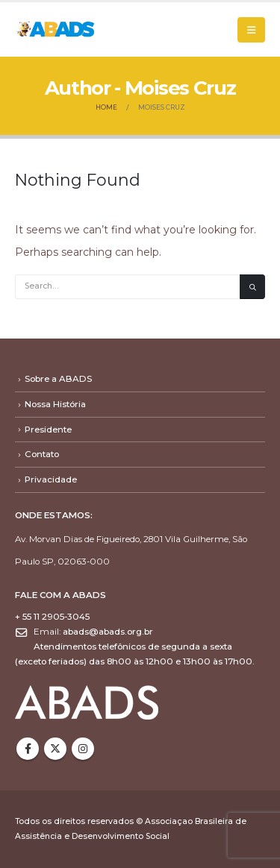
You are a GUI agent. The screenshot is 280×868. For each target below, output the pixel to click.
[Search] (252, 287)
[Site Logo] (56, 29)
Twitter (55, 749)
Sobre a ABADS (58, 379)
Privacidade (51, 479)
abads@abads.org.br (108, 632)
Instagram (83, 749)
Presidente (48, 430)
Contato (42, 454)
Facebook (28, 749)
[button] (251, 30)
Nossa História (55, 404)
